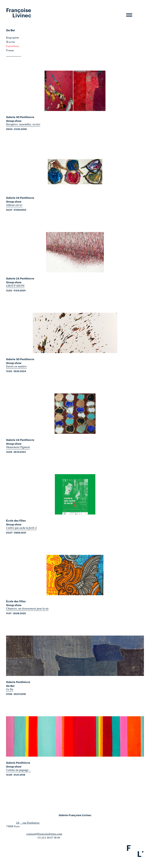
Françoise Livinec (19, 12)
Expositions (13, 46)
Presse (10, 50)
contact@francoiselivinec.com (44, 834)
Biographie (12, 37)
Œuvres (11, 42)
